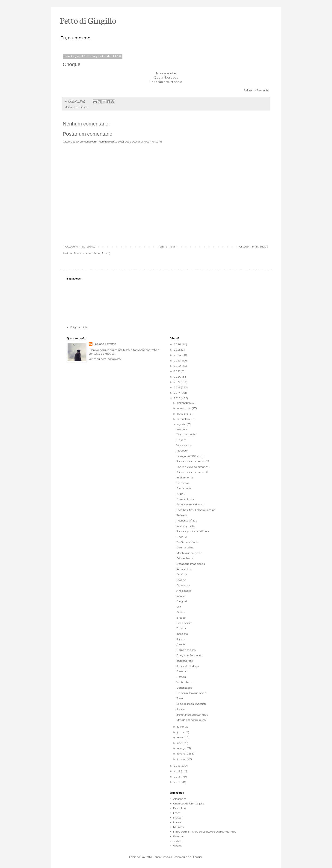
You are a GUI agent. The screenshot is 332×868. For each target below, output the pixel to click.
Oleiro (180, 612)
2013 (177, 776)
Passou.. (182, 677)
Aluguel (182, 601)
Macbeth (182, 450)
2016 (177, 398)
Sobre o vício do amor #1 (192, 472)
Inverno (181, 429)
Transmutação (186, 434)
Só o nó (181, 580)
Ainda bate (184, 488)
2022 (178, 366)
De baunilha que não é (191, 693)
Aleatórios (180, 799)
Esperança (183, 585)
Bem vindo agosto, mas (192, 715)
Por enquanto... (187, 526)
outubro (183, 414)
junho (181, 732)
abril (180, 743)
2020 (178, 377)
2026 (178, 344)
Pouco (181, 596)
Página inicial (166, 246)
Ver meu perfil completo (105, 359)
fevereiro (183, 753)
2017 (177, 393)
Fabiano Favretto (105, 344)
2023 (178, 360)
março (182, 748)
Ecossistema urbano (190, 504)
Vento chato (184, 682)
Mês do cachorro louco (191, 720)
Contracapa (184, 688)
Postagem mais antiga (253, 246)
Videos (177, 846)
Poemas (179, 836)
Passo (180, 698)
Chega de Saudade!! (189, 655)
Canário (182, 671)
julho (181, 727)
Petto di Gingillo (88, 20)
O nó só (181, 574)
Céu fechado (185, 558)
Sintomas (183, 483)
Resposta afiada (187, 520)
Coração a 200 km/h (190, 456)
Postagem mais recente (80, 246)
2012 (177, 782)
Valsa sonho (184, 445)
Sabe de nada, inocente (191, 704)
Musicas (178, 827)
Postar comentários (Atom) (92, 253)
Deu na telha (185, 547)
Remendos (183, 569)
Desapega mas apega (191, 564)
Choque (182, 537)
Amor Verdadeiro (188, 666)
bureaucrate (185, 661)
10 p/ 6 (181, 494)
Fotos (177, 813)
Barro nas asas (186, 650)
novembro (184, 408)
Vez (179, 607)
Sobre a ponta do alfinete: (193, 531)
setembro (184, 419)
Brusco (181, 628)
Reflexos (182, 515)
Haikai (177, 822)
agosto (182, 424)
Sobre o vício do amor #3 (193, 461)
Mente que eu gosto (189, 553)
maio (181, 737)
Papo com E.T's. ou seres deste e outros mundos (205, 832)
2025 (178, 350)
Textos (177, 841)
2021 (177, 371)
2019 (177, 382)
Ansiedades (184, 591)
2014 (177, 771)
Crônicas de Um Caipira (189, 803)
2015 (177, 766)
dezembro (184, 403)
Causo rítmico (186, 499)
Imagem (182, 634)
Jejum (181, 639)
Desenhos (179, 808)
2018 (177, 387)
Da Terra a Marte (187, 542)
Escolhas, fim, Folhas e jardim (196, 510)
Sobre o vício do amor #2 (193, 467)
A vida (181, 709)
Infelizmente (185, 477)
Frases (83, 107)
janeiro (182, 759)
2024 (178, 355)
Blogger (197, 857)
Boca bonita (184, 623)
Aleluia (181, 644)
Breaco (181, 618)
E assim (181, 440)
